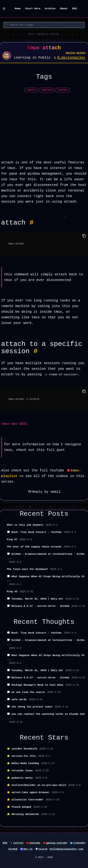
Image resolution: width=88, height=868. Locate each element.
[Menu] (4, 9)
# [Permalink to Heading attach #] (31, 223)
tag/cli (31, 90)
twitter (18, 843)
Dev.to (28, 849)
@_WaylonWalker (72, 58)
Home (18, 9)
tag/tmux (63, 90)
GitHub (13, 849)
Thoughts (58, 622)
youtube (35, 843)
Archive (50, 9)
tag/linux (47, 90)
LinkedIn (79, 843)
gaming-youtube (57, 843)
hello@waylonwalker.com (66, 849)
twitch (43, 849)
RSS (74, 9)
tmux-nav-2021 (14, 424)
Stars (58, 738)
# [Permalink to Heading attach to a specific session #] (36, 351)
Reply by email (44, 492)
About (64, 9)
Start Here (33, 9)
